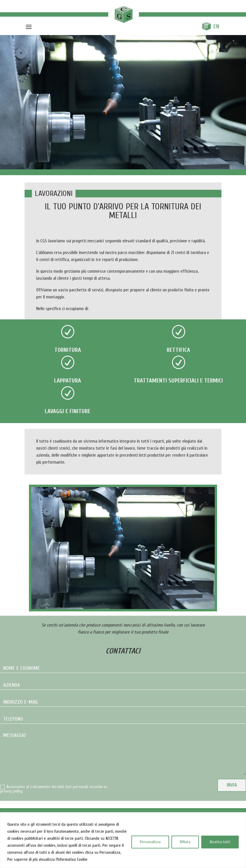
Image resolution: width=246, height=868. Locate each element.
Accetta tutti (220, 842)
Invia (232, 785)
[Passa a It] (207, 26)
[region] (123, 840)
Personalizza (150, 842)
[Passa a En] (216, 26)
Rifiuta (185, 842)
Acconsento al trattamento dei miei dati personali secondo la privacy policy (54, 789)
